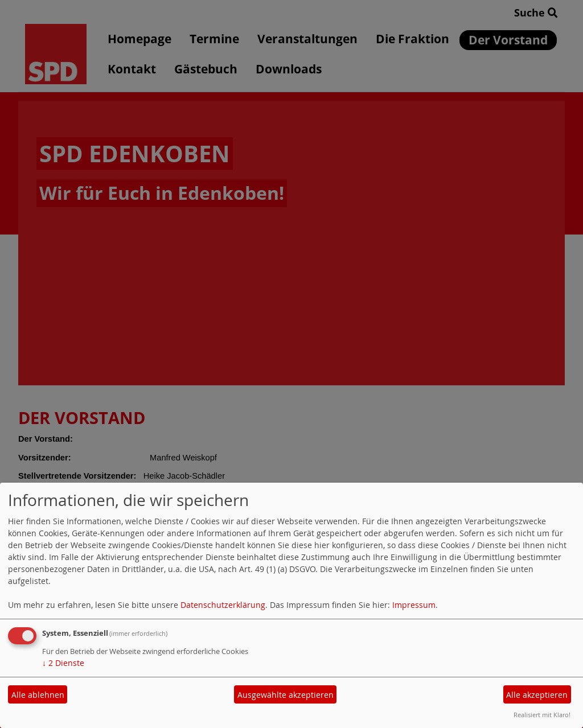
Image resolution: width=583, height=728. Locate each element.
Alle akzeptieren (537, 695)
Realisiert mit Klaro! (542, 715)
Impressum (414, 605)
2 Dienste (63, 663)
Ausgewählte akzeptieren (286, 695)
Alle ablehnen (38, 695)
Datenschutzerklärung (223, 605)
